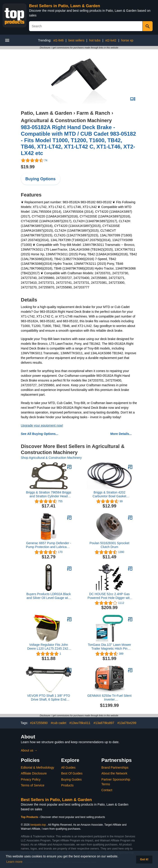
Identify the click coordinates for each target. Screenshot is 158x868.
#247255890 (39, 723)
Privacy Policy (31, 779)
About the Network (114, 773)
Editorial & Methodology (38, 767)
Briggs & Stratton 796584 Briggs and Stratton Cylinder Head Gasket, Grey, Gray (48, 494)
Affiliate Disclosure (34, 773)
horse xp (127, 40)
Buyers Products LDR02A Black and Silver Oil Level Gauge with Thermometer (49, 596)
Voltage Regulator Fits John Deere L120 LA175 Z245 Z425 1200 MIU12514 (49, 647)
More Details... (121, 434)
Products (67, 785)
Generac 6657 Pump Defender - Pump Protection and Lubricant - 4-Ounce (49, 545)
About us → (29, 750)
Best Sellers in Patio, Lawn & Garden (65, 6)
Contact (107, 790)
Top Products (30, 817)
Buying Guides (71, 779)
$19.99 (28, 167)
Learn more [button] (14, 862)
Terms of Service (33, 785)
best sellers (77, 40)
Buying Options (41, 179)
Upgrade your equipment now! (42, 425)
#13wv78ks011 (80, 723)
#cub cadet (58, 723)
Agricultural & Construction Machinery (66, 120)
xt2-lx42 (111, 40)
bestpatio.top (38, 825)
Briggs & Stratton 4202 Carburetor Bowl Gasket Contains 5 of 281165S (109, 494)
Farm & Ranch (93, 113)
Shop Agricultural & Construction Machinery (51, 458)
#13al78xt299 (127, 723)
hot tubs (95, 40)
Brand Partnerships (115, 767)
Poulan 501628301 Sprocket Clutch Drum (109, 545)
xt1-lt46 (58, 40)
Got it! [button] (144, 859)
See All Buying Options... (40, 434)
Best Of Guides (72, 773)
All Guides (68, 767)
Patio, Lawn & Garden (47, 113)
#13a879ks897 (104, 723)
